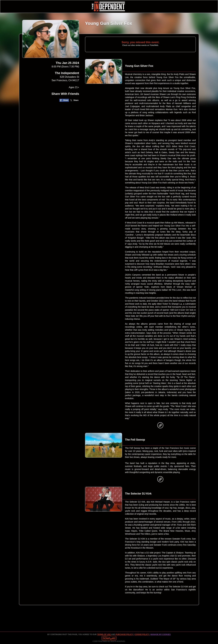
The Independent (67, 73)
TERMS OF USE (104, 634)
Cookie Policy (142, 634)
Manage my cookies (161, 634)
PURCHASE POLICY (125, 634)
